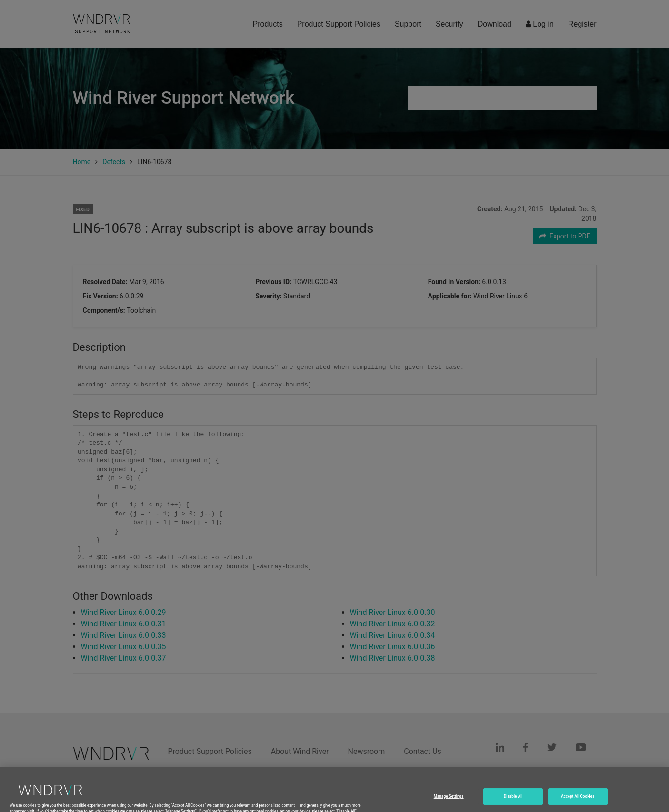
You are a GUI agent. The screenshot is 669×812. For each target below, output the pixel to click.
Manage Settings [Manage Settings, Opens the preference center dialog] (449, 803)
